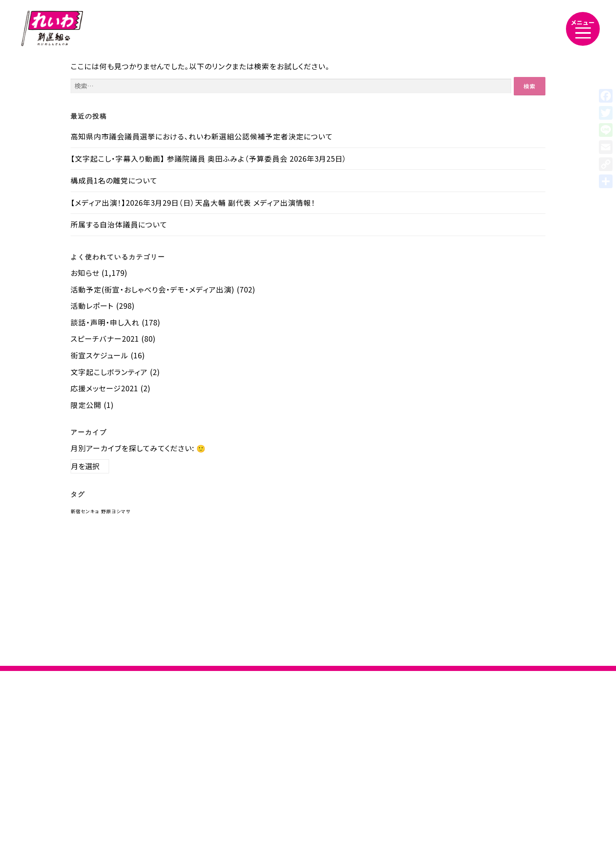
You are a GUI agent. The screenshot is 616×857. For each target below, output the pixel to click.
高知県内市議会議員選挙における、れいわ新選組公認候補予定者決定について (202, 136)
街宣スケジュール (99, 355)
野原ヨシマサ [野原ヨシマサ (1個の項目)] (116, 511)
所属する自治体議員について (119, 224)
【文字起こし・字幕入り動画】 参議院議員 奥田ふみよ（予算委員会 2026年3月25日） (209, 158)
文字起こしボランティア (109, 372)
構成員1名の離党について (114, 180)
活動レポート (92, 306)
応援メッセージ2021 (104, 388)
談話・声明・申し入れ (105, 322)
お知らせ (85, 273)
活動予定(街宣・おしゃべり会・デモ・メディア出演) (153, 289)
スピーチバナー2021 (105, 338)
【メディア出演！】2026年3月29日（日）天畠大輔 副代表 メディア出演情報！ (193, 202)
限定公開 (86, 405)
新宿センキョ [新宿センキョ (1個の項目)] (85, 511)
